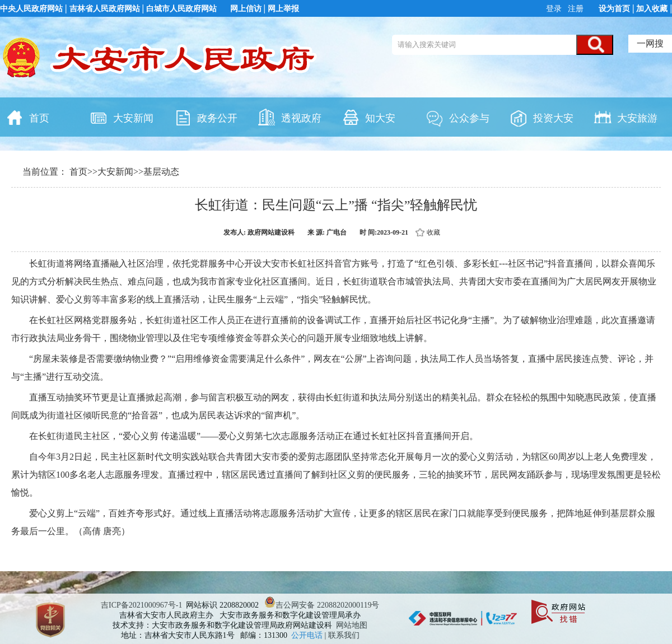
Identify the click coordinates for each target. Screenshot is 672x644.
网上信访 (246, 9)
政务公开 (206, 117)
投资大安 (542, 117)
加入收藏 (652, 9)
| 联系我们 (342, 635)
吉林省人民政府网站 (105, 9)
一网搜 (650, 43)
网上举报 (283, 9)
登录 (555, 9)
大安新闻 (122, 117)
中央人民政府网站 (31, 9)
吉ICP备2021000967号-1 (141, 605)
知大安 (368, 117)
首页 (27, 117)
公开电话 (308, 635)
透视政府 (290, 117)
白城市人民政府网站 (181, 9)
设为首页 (614, 9)
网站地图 (352, 625)
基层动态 (161, 172)
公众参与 (458, 117)
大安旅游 (626, 117)
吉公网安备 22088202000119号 (322, 605)
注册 (575, 9)
